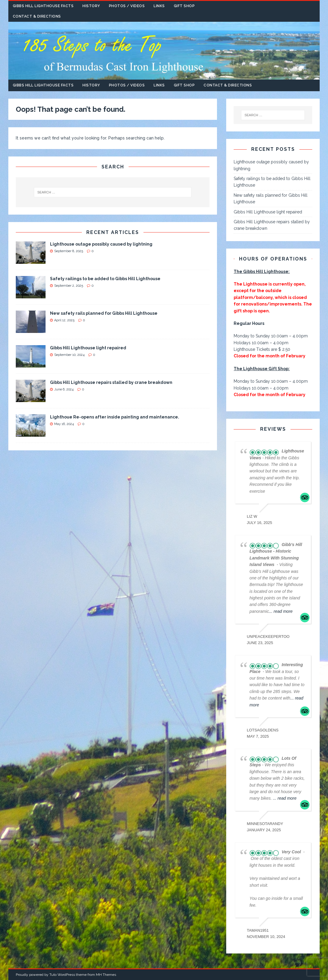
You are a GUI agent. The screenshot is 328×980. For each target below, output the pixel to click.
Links (159, 6)
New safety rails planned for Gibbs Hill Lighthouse (104, 313)
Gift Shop (184, 6)
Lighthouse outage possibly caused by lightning (101, 244)
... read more (281, 611)
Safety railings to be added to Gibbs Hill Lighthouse (105, 279)
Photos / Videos (127, 6)
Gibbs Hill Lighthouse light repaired (88, 348)
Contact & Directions (37, 16)
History (91, 6)
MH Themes (106, 975)
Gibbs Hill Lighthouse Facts (43, 6)
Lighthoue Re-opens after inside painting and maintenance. (115, 417)
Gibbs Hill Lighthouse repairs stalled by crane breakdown (111, 382)
